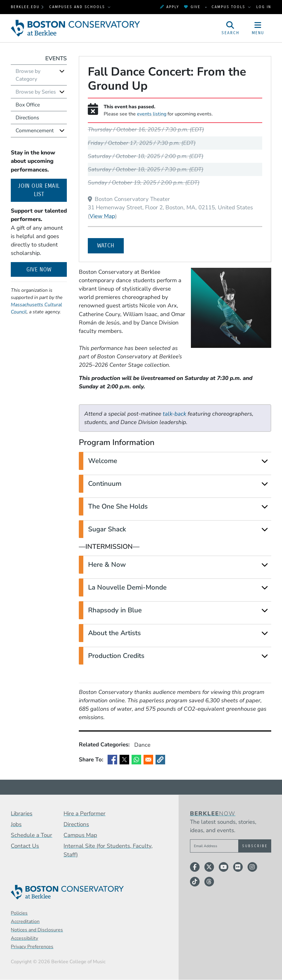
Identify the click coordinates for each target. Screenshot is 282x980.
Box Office (28, 105)
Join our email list (42, 190)
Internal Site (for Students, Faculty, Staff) (108, 850)
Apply (170, 7)
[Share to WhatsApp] (136, 760)
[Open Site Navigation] (258, 28)
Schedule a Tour (31, 835)
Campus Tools (229, 7)
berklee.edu (25, 7)
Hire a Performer (85, 814)
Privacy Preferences (32, 947)
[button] (160, 760)
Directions (27, 118)
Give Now (39, 270)
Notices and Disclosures (37, 930)
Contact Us (25, 846)
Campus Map (80, 835)
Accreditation (25, 922)
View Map (102, 216)
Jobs (16, 824)
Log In (264, 7)
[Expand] (265, 461)
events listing (152, 114)
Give (192, 7)
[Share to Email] (148, 760)
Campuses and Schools (78, 7)
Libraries (22, 814)
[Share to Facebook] (112, 760)
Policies (19, 913)
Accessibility (24, 938)
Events (56, 58)
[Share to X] (124, 760)
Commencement (35, 130)
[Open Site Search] (230, 28)
